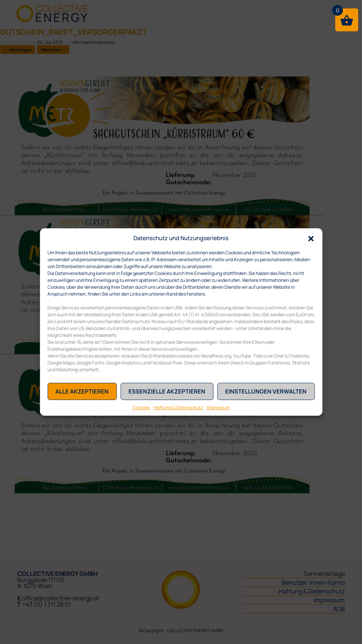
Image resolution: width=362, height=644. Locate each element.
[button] (311, 238)
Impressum (218, 407)
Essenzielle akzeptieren (167, 391)
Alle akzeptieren (82, 391)
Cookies (141, 407)
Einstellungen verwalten (266, 391)
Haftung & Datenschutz (178, 407)
